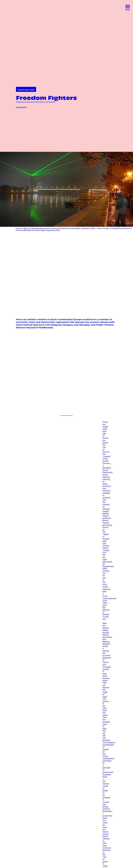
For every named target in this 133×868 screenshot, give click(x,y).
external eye (26, 89)
